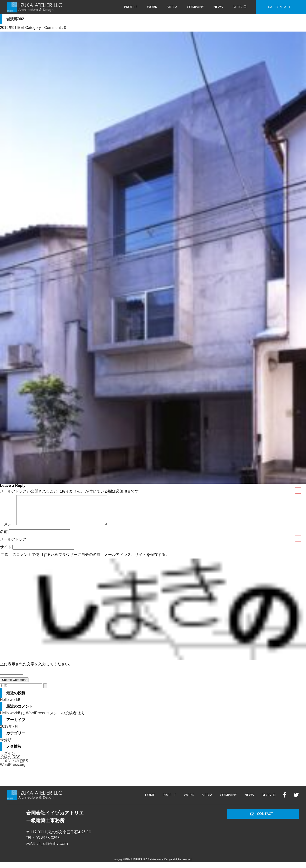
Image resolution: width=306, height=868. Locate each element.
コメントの (14, 767)
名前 (4, 537)
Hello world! (10, 705)
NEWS (218, 7)
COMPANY (195, 7)
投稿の (10, 763)
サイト (6, 553)
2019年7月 (9, 732)
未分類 (6, 746)
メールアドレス (14, 545)
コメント (8, 530)
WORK (152, 7)
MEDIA (172, 7)
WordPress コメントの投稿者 (51, 719)
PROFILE (131, 7)
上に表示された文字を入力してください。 (36, 670)
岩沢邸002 (15, 19)
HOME (150, 800)
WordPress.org (13, 770)
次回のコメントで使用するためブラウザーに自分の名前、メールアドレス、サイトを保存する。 (87, 560)
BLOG (239, 7)
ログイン (8, 759)
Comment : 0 (55, 28)
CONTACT (280, 7)
